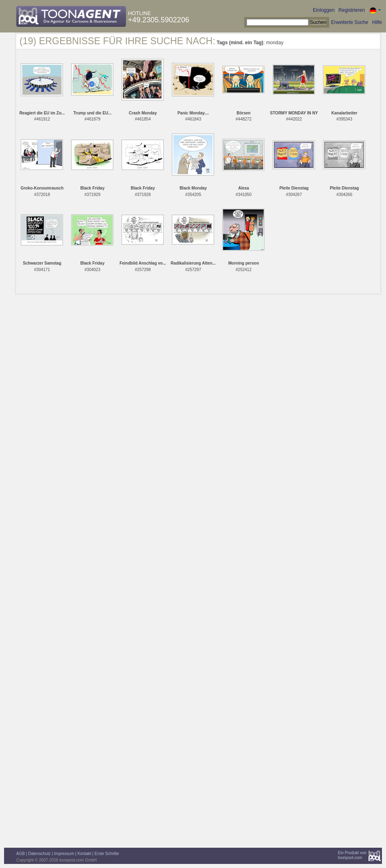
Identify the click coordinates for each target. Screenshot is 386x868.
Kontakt (85, 854)
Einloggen (324, 10)
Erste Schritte (107, 854)
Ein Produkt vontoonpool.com (352, 855)
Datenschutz (39, 854)
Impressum (64, 854)
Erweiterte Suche (350, 22)
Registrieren (352, 10)
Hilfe (377, 22)
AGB (21, 854)
